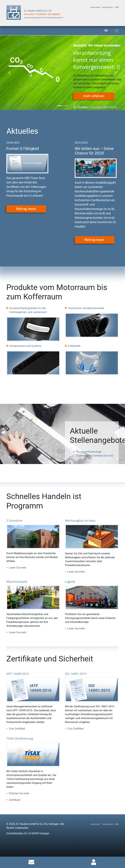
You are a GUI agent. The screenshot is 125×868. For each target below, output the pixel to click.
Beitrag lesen (26, 209)
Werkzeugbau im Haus (80, 521)
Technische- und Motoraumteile (86, 308)
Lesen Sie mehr (18, 568)
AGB (117, 7)
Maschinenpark (17, 582)
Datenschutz (108, 7)
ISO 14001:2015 (76, 674)
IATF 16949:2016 (18, 674)
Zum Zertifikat (17, 729)
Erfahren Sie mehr (19, 793)
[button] (9, 73)
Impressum (95, 7)
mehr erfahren (94, 96)
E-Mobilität (74, 346)
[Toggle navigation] (106, 31)
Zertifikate (15, 800)
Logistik (70, 582)
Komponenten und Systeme (25, 346)
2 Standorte (14, 521)
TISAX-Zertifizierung (20, 738)
